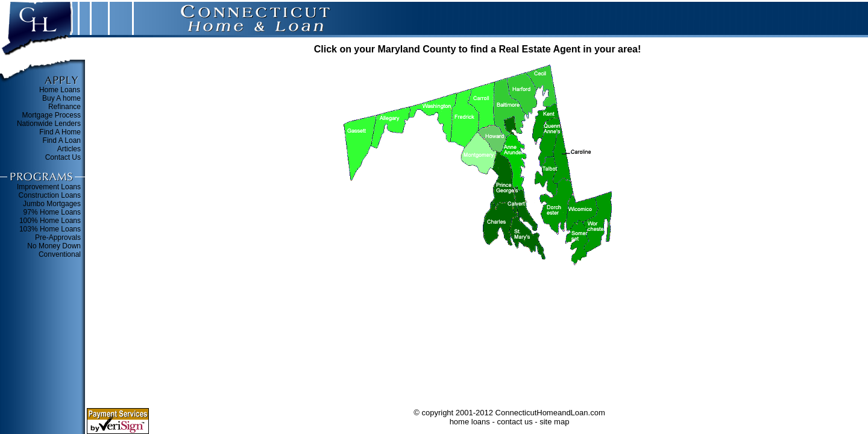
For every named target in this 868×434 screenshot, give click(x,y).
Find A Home (60, 132)
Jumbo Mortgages (52, 204)
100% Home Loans (50, 221)
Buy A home (61, 98)
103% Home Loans (50, 229)
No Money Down (54, 246)
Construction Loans (50, 195)
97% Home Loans (52, 212)
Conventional (60, 254)
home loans (470, 422)
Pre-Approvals (58, 237)
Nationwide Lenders (49, 124)
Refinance (64, 107)
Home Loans (60, 90)
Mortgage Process (52, 115)
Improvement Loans (49, 187)
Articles (69, 149)
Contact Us (63, 157)
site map (554, 422)
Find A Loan (62, 140)
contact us (514, 422)
